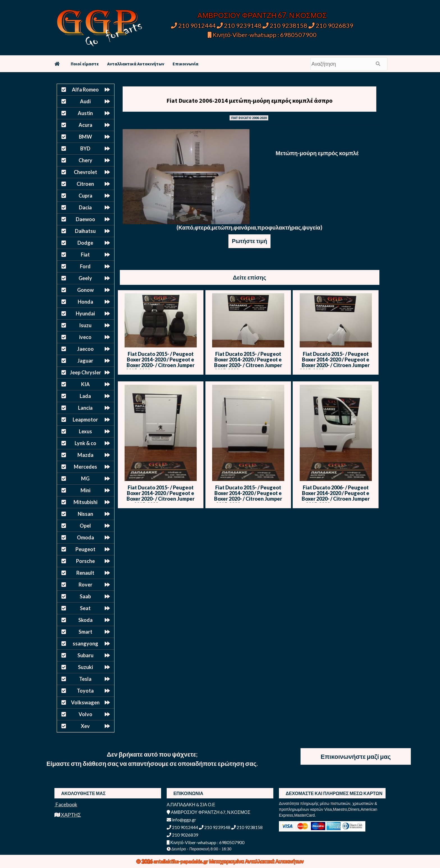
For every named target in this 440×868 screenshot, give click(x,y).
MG (85, 478)
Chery (85, 160)
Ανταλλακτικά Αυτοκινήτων (136, 64)
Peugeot (85, 549)
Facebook (66, 804)
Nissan (85, 514)
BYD (85, 148)
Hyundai (85, 313)
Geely (85, 278)
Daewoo (85, 219)
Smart (85, 632)
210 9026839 (331, 25)
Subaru (85, 655)
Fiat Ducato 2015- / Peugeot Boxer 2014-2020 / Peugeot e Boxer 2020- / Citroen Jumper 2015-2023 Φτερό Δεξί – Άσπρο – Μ (336, 365)
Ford (85, 266)
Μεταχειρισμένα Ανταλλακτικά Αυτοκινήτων (256, 861)
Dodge (85, 243)
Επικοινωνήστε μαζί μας (356, 756)
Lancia (85, 408)
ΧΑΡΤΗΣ (68, 815)
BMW (85, 137)
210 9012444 (193, 25)
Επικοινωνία (185, 64)
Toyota (85, 691)
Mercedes (85, 467)
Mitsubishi (85, 502)
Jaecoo (85, 349)
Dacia (85, 207)
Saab (85, 596)
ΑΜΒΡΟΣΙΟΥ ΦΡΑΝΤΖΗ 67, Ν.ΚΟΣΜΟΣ (262, 15)
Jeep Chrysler (85, 372)
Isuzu (85, 325)
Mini (85, 490)
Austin (85, 113)
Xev (85, 726)
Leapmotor (85, 420)
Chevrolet (85, 172)
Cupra (85, 196)
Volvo (85, 714)
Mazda (85, 455)
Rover (85, 585)
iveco (85, 337)
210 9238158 (285, 25)
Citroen (85, 184)
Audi (85, 101)
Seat (85, 608)
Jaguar (85, 361)
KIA (85, 384)
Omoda (85, 537)
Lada (85, 396)
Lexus (85, 431)
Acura (85, 125)
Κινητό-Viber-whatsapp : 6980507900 (262, 35)
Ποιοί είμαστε (85, 64)
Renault (85, 573)
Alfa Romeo (85, 90)
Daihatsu (85, 231)
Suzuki (85, 667)
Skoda (85, 620)
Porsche (85, 561)
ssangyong (85, 643)
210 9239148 (239, 25)
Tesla (85, 679)
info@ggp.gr (181, 820)
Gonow (85, 290)
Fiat (85, 255)
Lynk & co (85, 443)
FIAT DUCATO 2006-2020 (249, 118)
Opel (85, 526)
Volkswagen (85, 702)
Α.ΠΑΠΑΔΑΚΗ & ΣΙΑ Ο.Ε (191, 804)
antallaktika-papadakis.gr (181, 861)
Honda (85, 302)
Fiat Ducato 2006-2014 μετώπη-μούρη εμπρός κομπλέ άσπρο (249, 100)
